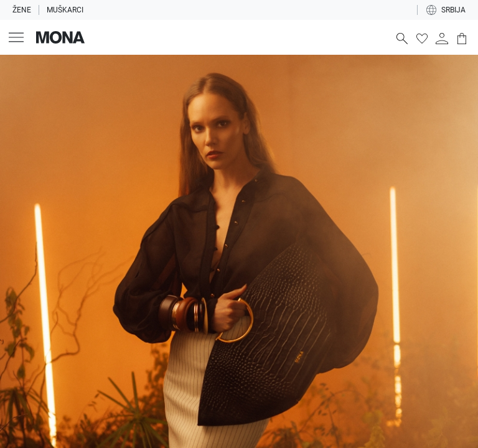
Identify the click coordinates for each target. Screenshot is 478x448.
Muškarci (65, 10)
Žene (22, 10)
